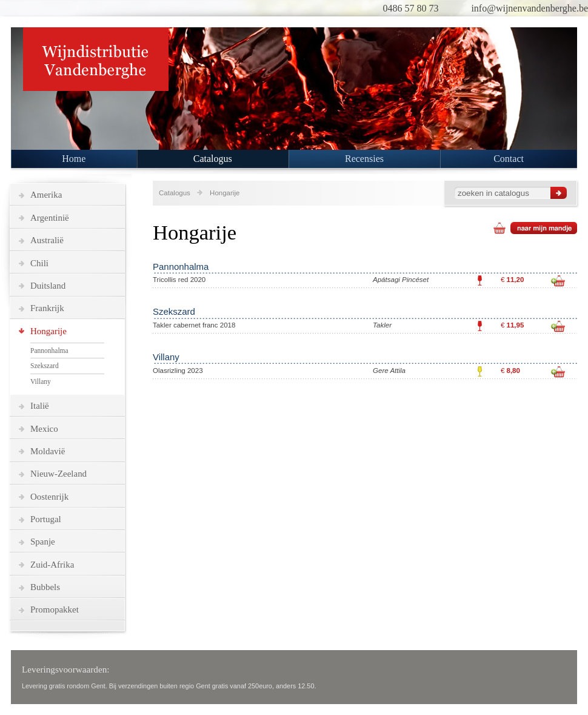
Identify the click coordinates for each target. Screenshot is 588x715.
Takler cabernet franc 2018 (194, 325)
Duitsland (48, 286)
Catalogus (213, 159)
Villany (41, 381)
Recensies (364, 159)
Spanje (43, 542)
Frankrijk (47, 308)
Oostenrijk (49, 497)
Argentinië (50, 218)
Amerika (46, 195)
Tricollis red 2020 (179, 280)
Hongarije (48, 331)
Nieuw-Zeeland (58, 474)
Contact (509, 159)
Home (74, 159)
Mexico (44, 429)
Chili (39, 263)
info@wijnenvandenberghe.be (530, 8)
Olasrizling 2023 (178, 371)
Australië (47, 240)
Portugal (46, 519)
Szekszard (45, 366)
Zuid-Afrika (52, 565)
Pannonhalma (49, 351)
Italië (40, 406)
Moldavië (48, 451)
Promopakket (55, 609)
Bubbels (45, 587)
